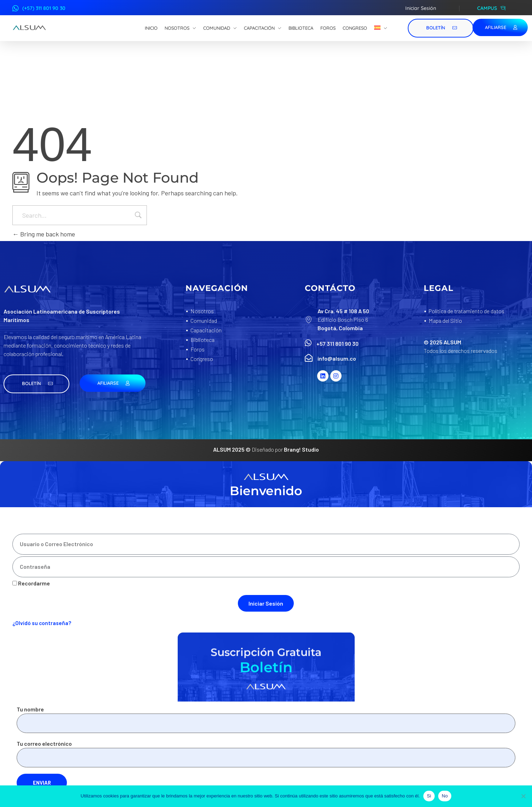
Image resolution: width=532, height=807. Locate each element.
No (445, 796)
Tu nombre (266, 719)
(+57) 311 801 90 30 (44, 8)
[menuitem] (381, 28)
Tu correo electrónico (266, 754)
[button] (36, 384)
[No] (523, 796)
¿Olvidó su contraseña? (42, 623)
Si (429, 796)
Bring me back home (44, 234)
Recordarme (31, 583)
